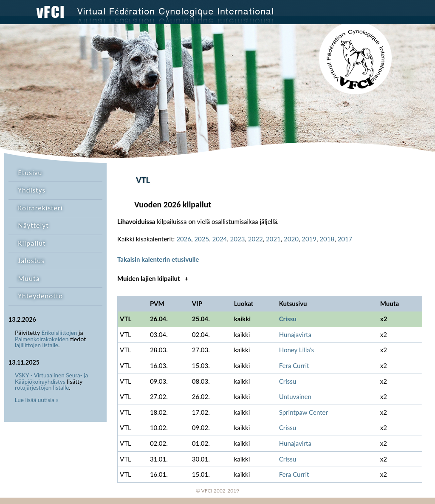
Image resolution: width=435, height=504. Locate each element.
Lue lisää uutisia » (37, 400)
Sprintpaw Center (304, 412)
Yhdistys (32, 190)
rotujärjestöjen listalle (42, 388)
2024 (219, 239)
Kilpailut (32, 243)
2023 (238, 239)
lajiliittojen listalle (37, 345)
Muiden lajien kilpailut (153, 278)
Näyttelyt (34, 225)
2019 (309, 239)
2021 (273, 239)
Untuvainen (295, 396)
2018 (327, 239)
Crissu (288, 319)
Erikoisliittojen (59, 333)
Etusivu (30, 173)
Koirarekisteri (41, 208)
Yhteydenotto (41, 296)
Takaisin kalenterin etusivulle (158, 259)
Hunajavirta (295, 334)
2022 (256, 239)
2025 (202, 239)
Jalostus (31, 261)
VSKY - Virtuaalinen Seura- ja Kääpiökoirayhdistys (51, 378)
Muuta (29, 279)
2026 (184, 239)
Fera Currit (294, 365)
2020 (291, 239)
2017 (345, 239)
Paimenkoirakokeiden (42, 339)
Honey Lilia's (297, 350)
